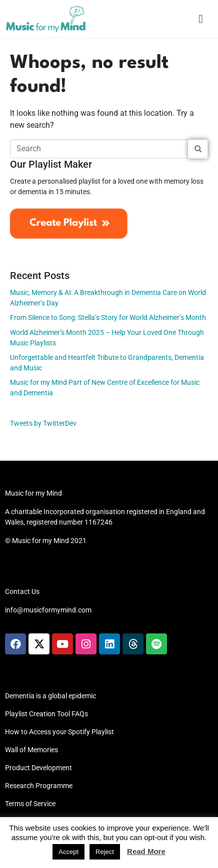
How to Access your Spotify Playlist (59, 732)
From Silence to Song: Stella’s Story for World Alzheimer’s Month (108, 317)
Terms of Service (30, 804)
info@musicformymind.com (48, 610)
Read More (146, 851)
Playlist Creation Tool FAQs (46, 714)
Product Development (38, 768)
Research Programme (39, 786)
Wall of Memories (31, 750)
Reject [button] (105, 852)
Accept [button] (68, 852)
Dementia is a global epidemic (50, 696)
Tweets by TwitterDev (43, 423)
